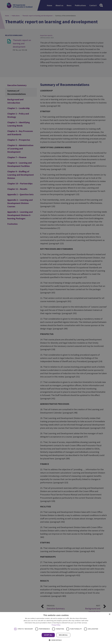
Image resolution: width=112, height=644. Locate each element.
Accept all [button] (48, 635)
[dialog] (56, 628)
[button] (56, 640)
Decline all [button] (63, 635)
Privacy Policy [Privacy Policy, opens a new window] (56, 625)
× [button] (110, 614)
